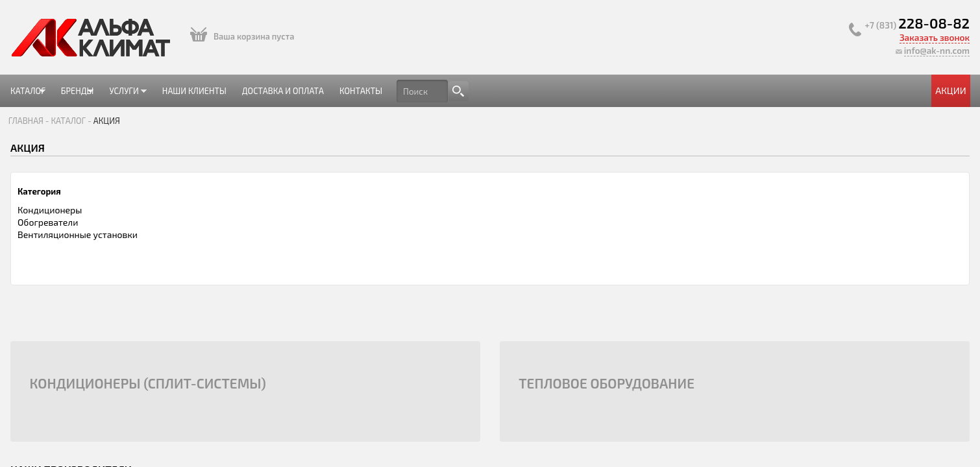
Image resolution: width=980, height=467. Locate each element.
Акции (782, 90)
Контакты (571, 90)
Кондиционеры (211, 227)
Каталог (195, 96)
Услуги (311, 96)
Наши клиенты (388, 90)
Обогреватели (209, 239)
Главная (190, 129)
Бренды (253, 96)
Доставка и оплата (485, 90)
